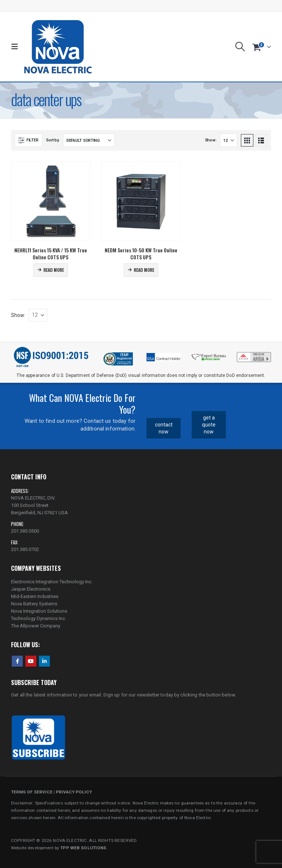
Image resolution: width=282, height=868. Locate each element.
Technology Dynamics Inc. (39, 618)
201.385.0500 (25, 531)
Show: (211, 140)
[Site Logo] (58, 47)
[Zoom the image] (254, 354)
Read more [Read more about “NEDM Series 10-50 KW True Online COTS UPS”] (144, 270)
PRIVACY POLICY (74, 792)
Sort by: (53, 140)
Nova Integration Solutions (39, 611)
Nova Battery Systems (34, 604)
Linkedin (44, 661)
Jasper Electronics (31, 589)
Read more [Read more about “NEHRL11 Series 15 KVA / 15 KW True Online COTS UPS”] (54, 270)
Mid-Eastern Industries (35, 596)
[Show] (229, 140)
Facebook (17, 661)
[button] (16, 47)
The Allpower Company (36, 626)
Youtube (31, 661)
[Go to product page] (51, 201)
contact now (164, 428)
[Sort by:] (89, 140)
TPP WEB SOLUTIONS (83, 848)
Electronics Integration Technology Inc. (52, 582)
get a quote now (209, 424)
